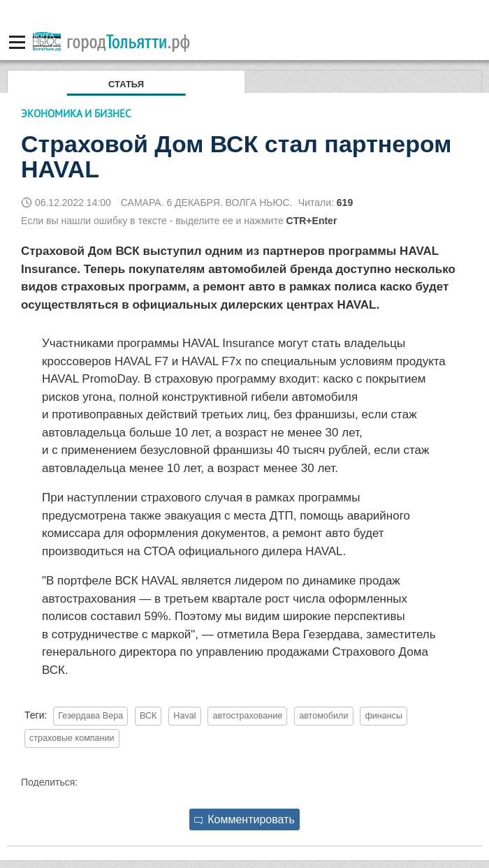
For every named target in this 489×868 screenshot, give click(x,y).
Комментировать (245, 819)
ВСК (148, 716)
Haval (184, 716)
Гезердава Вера (90, 716)
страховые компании (72, 738)
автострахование (247, 716)
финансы (384, 716)
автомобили (323, 716)
